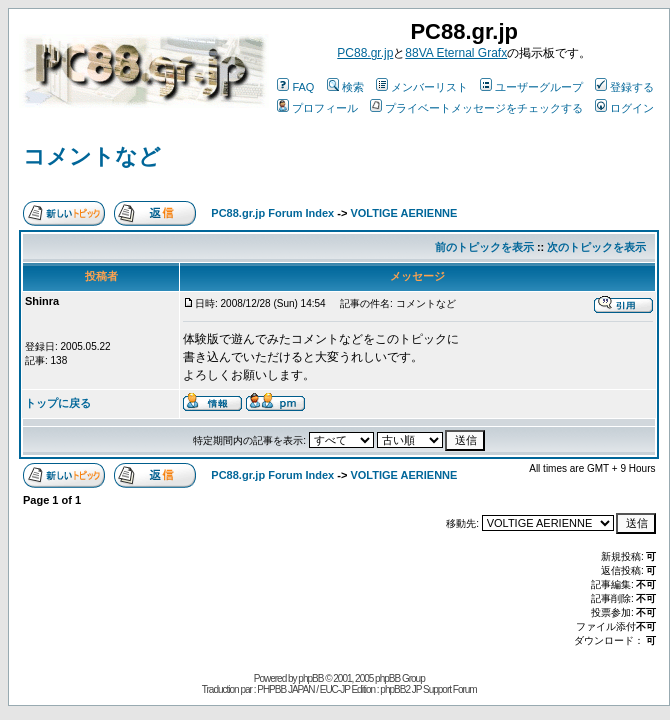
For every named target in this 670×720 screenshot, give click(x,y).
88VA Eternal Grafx (456, 53)
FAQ (295, 87)
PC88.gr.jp (365, 53)
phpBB (310, 678)
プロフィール (317, 108)
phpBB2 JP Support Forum (428, 689)
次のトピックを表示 (596, 247)
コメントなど (92, 156)
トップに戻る (58, 403)
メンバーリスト (422, 87)
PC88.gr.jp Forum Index (272, 213)
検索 (345, 87)
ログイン (624, 108)
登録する (624, 87)
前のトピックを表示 (484, 247)
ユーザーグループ (531, 87)
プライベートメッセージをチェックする (476, 108)
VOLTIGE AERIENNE (403, 213)
